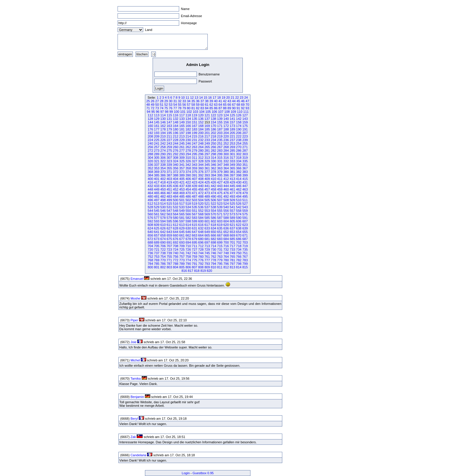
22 (237, 97)
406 (188, 179)
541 (232, 207)
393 (207, 175)
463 (245, 189)
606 (239, 221)
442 (213, 186)
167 (194, 126)
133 (182, 119)
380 (226, 172)
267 (220, 147)
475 (220, 193)
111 (246, 112)
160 (150, 126)
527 (245, 204)
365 (232, 168)
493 (232, 196)
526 (239, 204)
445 (232, 186)
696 (201, 242)
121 (207, 115)
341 (182, 165)
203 (220, 133)
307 (169, 158)
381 (232, 172)
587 (220, 218)
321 (157, 161)
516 (176, 204)
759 (194, 257)
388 (176, 175)
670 (239, 235)
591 (245, 218)
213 (182, 136)
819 (203, 271)
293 (182, 154)
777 (207, 260)
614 (188, 225)
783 (245, 260)
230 (188, 140)
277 (182, 151)
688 (150, 242)
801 (157, 267)
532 (176, 207)
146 (163, 122)
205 (232, 133)
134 (188, 119)
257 (157, 147)
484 (176, 196)
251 (220, 143)
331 (220, 161)
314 (213, 158)
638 (239, 228)
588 (226, 218)
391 (194, 175)
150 (188, 122)
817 (190, 271)
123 (220, 115)
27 (157, 101)
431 (245, 182)
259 (169, 147)
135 (194, 119)
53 (171, 105)
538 (213, 207)
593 (157, 221)
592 (150, 221)
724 (176, 249)
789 (182, 264)
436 (176, 186)
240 (150, 143)
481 (157, 196)
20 (228, 97)
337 (157, 165)
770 (163, 260)
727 (194, 249)
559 (245, 211)
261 (182, 147)
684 (226, 239)
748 (226, 253)
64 (220, 105)
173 (232, 126)
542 (239, 207)
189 (232, 129)
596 (176, 221)
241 (157, 143)
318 (239, 158)
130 (163, 119)
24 (246, 97)
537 (207, 207)
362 (213, 168)
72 (153, 108)
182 (188, 129)
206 (239, 133)
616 (201, 225)
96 (158, 112)
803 (169, 267)
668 (226, 235)
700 (226, 242)
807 (194, 267)
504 (201, 200)
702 (239, 242)
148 (176, 122)
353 (157, 168)
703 (245, 242)
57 (189, 105)
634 (213, 228)
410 (213, 179)
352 (150, 168)
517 (182, 204)
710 (188, 246)
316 (226, 158)
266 (213, 147)
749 (232, 253)
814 (239, 267)
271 (245, 147)
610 (163, 225)
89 (229, 108)
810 (213, 267)
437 (182, 186)
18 (219, 97)
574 (239, 214)
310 (188, 158)
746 (213, 253)
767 (245, 257)
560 (150, 214)
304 (150, 158)
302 (239, 154)
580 (176, 218)
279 (194, 151)
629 (182, 228)
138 (213, 119)
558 (239, 211)
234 (213, 140)
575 (245, 214)
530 (163, 207)
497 (157, 200)
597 (182, 221)
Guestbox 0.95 (203, 473)
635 (220, 228)
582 (188, 218)
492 (226, 196)
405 (182, 179)
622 (239, 225)
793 (207, 264)
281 (207, 151)
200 (201, 133)
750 (239, 253)
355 (169, 168)
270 (239, 147)
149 (182, 122)
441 (207, 186)
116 (176, 115)
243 (169, 143)
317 (232, 158)
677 (182, 239)
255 (245, 143)
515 (169, 204)
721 (157, 249)
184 (201, 129)
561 (157, 214)
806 (188, 267)
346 (213, 165)
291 (169, 154)
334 (239, 161)
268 (226, 147)
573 (232, 214)
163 (169, 126)
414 (239, 179)
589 (232, 218)
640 (150, 232)
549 (182, 211)
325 (182, 161)
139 (220, 119)
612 (176, 225)
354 (163, 168)
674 (163, 239)
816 (184, 271)
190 (239, 129)
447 (245, 186)
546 (163, 211)
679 (194, 239)
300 (226, 154)
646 (188, 232)
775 (194, 260)
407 (194, 179)
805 (182, 267)
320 (150, 161)
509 (232, 200)
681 (207, 239)
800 (150, 267)
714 (213, 246)
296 (201, 154)
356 (176, 168)
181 (182, 129)
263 (194, 147)
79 (184, 108)
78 (180, 108)
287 (245, 151)
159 (245, 122)
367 (245, 168)
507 (220, 200)
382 (239, 172)
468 (176, 193)
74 (161, 108)
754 (163, 257)
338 (163, 165)
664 (201, 235)
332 (226, 161)
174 (239, 126)
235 (220, 140)
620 (226, 225)
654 (239, 232)
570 (213, 214)
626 (163, 228)
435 (169, 186)
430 (239, 182)
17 (214, 97)
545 (157, 211)
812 (226, 267)
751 (245, 253)
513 (157, 204)
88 (225, 108)
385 (157, 175)
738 (163, 253)
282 (213, 151)
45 (238, 101)
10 (183, 97)
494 (239, 196)
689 (157, 242)
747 (220, 253)
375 (194, 172)
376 (201, 172)
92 (243, 108)
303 (245, 154)
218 (213, 136)
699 (220, 242)
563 (169, 214)
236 (226, 140)
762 (213, 257)
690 (163, 242)
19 (223, 97)
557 (232, 211)
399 (245, 175)
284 (226, 151)
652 (226, 232)
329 (207, 161)
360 (201, 168)
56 (184, 105)
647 (194, 232)
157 (232, 122)
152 (201, 122)
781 (232, 260)
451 (169, 189)
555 (220, 211)
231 (194, 140)
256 (150, 147)
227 (169, 140)
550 (188, 211)
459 (220, 189)
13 (197, 97)
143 (245, 119)
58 (193, 105)
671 (245, 235)
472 (201, 193)
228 (176, 140)
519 (194, 204)
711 (194, 246)
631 (194, 228)
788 (176, 264)
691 (169, 242)
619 (220, 225)
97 (162, 112)
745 (207, 253)
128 (150, 119)
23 (242, 97)
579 (169, 218)
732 (226, 249)
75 (166, 108)
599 (194, 221)
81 (193, 108)
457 (207, 189)
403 (169, 179)
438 (188, 186)
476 (226, 193)
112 (150, 115)
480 (150, 196)
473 (207, 193)
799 (245, 264)
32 (180, 101)
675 (169, 239)
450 (163, 189)
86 (216, 108)
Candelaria (138, 455)
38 (207, 101)
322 (163, 161)
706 (163, 246)
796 (226, 264)
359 (194, 168)
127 (245, 115)
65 (225, 105)
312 (201, 158)
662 (188, 235)
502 (188, 200)
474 (213, 193)
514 (163, 204)
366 (239, 168)
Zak (133, 437)
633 (207, 228)
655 (245, 232)
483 (169, 196)
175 (245, 126)
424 (201, 182)
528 (150, 207)
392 (201, 175)
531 (169, 207)
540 (226, 207)
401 (157, 179)
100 (176, 112)
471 (194, 193)
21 (232, 97)
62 (211, 105)
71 (148, 108)
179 (169, 129)
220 (226, 136)
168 (201, 126)
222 (239, 136)
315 (220, 158)
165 (182, 126)
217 (207, 136)
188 (226, 129)
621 (232, 225)
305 (157, 158)
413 (232, 179)
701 (232, 242)
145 (157, 122)
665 (207, 235)
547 (169, 211)
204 (226, 133)
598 (188, 221)
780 (226, 260)
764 (226, 257)
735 (245, 249)
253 (232, 143)
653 (232, 232)
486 (188, 196)
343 (194, 165)
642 (163, 232)
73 (157, 108)
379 (220, 172)
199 (194, 133)
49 (153, 105)
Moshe (135, 298)
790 (188, 264)
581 (182, 218)
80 (189, 108)
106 (214, 112)
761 (207, 257)
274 (163, 151)
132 (176, 119)
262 (188, 147)
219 (220, 136)
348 (226, 165)
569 (207, 214)
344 (201, 165)
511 (245, 200)
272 (150, 151)
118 (188, 115)
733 (232, 249)
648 (201, 232)
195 (169, 133)
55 (180, 105)
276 (176, 151)
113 (157, 115)
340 (176, 165)
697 (207, 242)
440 (201, 186)
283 (220, 151)
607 (245, 221)
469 (182, 193)
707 (169, 246)
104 (202, 112)
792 (201, 264)
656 (150, 235)
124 (226, 115)
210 (163, 136)
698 (213, 242)
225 (157, 140)
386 (163, 175)
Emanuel (137, 279)
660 (176, 235)
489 (207, 196)
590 (239, 218)
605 (232, 221)
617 (207, 225)
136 (201, 119)
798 (239, 264)
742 (188, 253)
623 (245, 225)
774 (188, 260)
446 (239, 186)
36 (198, 101)
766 (239, 257)
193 (157, 133)
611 (169, 225)
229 (182, 140)
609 (157, 225)
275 (169, 151)
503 (194, 200)
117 (182, 115)
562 (163, 214)
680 (201, 239)
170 (213, 126)
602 (213, 221)
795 (220, 264)
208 (150, 136)
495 (245, 196)
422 (188, 182)
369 (157, 172)
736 (150, 253)
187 (220, 129)
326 (188, 161)
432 (150, 186)
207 (245, 133)
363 (220, 168)
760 (201, 257)
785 (157, 264)
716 (226, 246)
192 (150, 133)
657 (157, 235)
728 (201, 249)
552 (201, 211)
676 (176, 239)
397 (232, 175)
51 (161, 105)
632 (201, 228)
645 (182, 232)
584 (201, 218)
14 (201, 97)
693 (182, 242)
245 (182, 143)
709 (182, 246)
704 (150, 246)
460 (226, 189)
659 (169, 235)
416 (150, 182)
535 (194, 207)
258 (163, 147)
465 (157, 193)
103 (195, 112)
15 (205, 97)
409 (207, 179)
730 (213, 249)
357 (182, 168)
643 (169, 232)
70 (247, 105)
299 (220, 154)
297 (207, 154)
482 (163, 196)
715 (220, 246)
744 (201, 253)
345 (207, 165)
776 (201, 260)
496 (150, 200)
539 (220, 207)
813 (232, 267)
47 (247, 101)
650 (213, 232)
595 (169, 221)
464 (150, 193)
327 (194, 161)
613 (182, 225)
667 (220, 235)
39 (211, 101)
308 (176, 158)
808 (201, 267)
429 (232, 182)
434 (163, 186)
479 (245, 193)
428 (226, 182)
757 (182, 257)
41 (220, 101)
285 (232, 151)
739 (169, 253)
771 (169, 260)
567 (194, 214)
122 (213, 115)
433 (157, 186)
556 (226, 211)
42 (225, 101)
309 (182, 158)
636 (226, 228)
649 (207, 232)
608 (150, 225)
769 (157, 260)
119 (194, 115)
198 (188, 133)
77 (175, 108)
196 (176, 133)
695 (194, 242)
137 (207, 119)
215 (194, 136)
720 (150, 249)
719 (245, 246)
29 (166, 101)
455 (194, 189)
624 (150, 228)
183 (194, 129)
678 (188, 239)
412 (226, 179)
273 (157, 151)
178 (163, 129)
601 (207, 221)
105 (208, 112)
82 (198, 108)
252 (226, 143)
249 (207, 143)
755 (169, 257)
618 (213, 225)
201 (207, 133)
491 (220, 196)
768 (150, 260)
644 (176, 232)
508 (226, 200)
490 (213, 196)
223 (245, 136)
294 (188, 154)
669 (232, 235)
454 (188, 189)
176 (150, 129)
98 (166, 112)
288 (150, 154)
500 (176, 200)
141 (232, 119)
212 (176, 136)
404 (176, 179)
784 (150, 264)
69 (243, 105)
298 (213, 154)
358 (188, 168)
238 (239, 140)
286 (239, 151)
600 (201, 221)
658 (163, 235)
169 (207, 126)
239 (245, 140)
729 (207, 249)
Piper (134, 320)
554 (213, 211)
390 (188, 175)
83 (202, 108)
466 (163, 193)
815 (245, 267)
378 (213, 172)
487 (194, 196)
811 (220, 267)
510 (239, 200)
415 (245, 179)
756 (176, 257)
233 (207, 140)
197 (182, 133)
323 (169, 161)
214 (188, 136)
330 (213, 161)
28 (161, 101)
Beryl (134, 419)
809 (207, 267)
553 (207, 211)
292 (176, 154)
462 (239, 189)
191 (245, 129)
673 (157, 239)
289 (157, 154)
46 (243, 101)
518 (188, 204)
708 (176, 246)
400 (150, 179)
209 (157, 136)
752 (150, 257)
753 (157, 257)
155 (220, 122)
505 (207, 200)
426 (213, 182)
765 (232, 257)
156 (226, 122)
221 (232, 136)
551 (194, 211)
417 (157, 182)
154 (213, 122)
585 (207, 218)
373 (182, 172)
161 (157, 126)
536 (201, 207)
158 (239, 122)
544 (150, 211)
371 (169, 172)
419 (169, 182)
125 (232, 115)
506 (213, 200)
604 (226, 221)
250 (213, 143)
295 (194, 154)
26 (153, 101)
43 (229, 101)
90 (234, 108)
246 (188, 143)
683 (220, 239)
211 (169, 136)
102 (189, 112)
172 (226, 126)
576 (150, 218)
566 (188, 214)
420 (176, 182)
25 (148, 101)
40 (216, 101)
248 (201, 143)
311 (194, 158)
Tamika (136, 379)
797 (232, 264)
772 (176, 260)
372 (176, 172)
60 (202, 105)
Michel (135, 360)
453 (182, 189)
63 (216, 105)
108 (227, 112)
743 (194, 253)
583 (194, 218)
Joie (133, 342)
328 (201, 161)
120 (201, 115)
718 (239, 246)
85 (211, 108)
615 (194, 225)
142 (239, 119)
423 (194, 182)
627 (169, 228)
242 (163, 143)
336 (150, 165)
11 (187, 97)
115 (169, 115)
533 (182, 207)
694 (188, 242)
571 (220, 214)
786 (163, 264)
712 (201, 246)
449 (157, 189)
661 (182, 235)
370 (163, 172)
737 (157, 253)
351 (245, 165)
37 (202, 101)
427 (220, 182)
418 (163, 182)
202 (213, 133)
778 (213, 260)
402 (163, 179)
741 (182, 253)
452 (176, 189)
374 (188, 172)
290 (163, 154)
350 (239, 165)
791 (194, 264)
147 (169, 122)
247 (194, 143)
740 (176, 253)
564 (176, 214)
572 (226, 214)
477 (232, 193)
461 (232, 189)
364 (226, 168)
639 (245, 228)
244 (176, 143)
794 (213, 264)
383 (245, 172)
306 (163, 158)
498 (163, 200)
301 (232, 154)
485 (182, 196)
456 (201, 189)
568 (201, 214)
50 (157, 105)
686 (239, 239)
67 (234, 105)
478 (239, 193)
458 (213, 189)
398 (239, 175)
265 (207, 147)
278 (188, 151)
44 (234, 101)
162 (163, 126)
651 (220, 232)
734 (239, 249)
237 (232, 140)
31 (175, 101)
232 (201, 140)
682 (213, 239)
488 (201, 196)
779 (220, 260)
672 (150, 239)
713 (207, 246)
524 (226, 204)
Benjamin (137, 397)
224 (150, 140)
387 (169, 175)
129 (157, 119)
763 (220, 257)
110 (240, 112)
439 (194, 186)
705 (157, 246)
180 (176, 129)
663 (194, 235)
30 (171, 101)
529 (157, 207)
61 (207, 105)
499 (169, 200)
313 (207, 158)
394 (213, 175)
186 (213, 129)
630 (188, 228)
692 (176, 242)
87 (220, 108)
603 (220, 221)
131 (169, 119)
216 (201, 136)
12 (192, 97)
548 (176, 211)
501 (182, 200)
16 (210, 97)
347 (220, 165)
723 (169, 249)
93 (247, 108)
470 (188, 193)
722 (163, 249)
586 (213, 218)
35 (193, 101)
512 (150, 204)
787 (169, 264)
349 (232, 165)
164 (176, 126)
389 (182, 175)
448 (150, 189)
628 (176, 228)
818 (197, 271)
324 (176, 161)
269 (232, 147)
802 (163, 267)
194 (163, 133)
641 (157, 232)
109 (233, 112)
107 (221, 112)
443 (220, 186)
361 (207, 168)
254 (239, 143)
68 (238, 105)
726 (188, 249)
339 (169, 165)
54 (175, 105)
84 (207, 108)
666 (213, 235)
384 (150, 175)
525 (232, 204)
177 (157, 129)
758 (188, 257)
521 (207, 204)
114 (163, 115)
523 (220, 204)
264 (201, 147)
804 (176, 267)
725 (182, 249)
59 (198, 105)
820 (209, 271)
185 (207, 129)
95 (153, 112)
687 (245, 239)
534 (188, 207)
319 (245, 158)
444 (226, 186)
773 (182, 260)
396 (226, 175)
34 (189, 101)
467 (169, 193)
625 (157, 228)
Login (186, 473)
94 (148, 112)
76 (171, 108)
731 (220, 249)
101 (183, 112)
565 (182, 214)
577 (157, 218)
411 (220, 179)
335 (245, 161)
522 (213, 204)
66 (229, 105)
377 (207, 172)
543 (245, 207)
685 (232, 239)
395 (220, 175)
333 (232, 161)
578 (163, 218)
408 (201, 179)
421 (182, 182)
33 (184, 101)
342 (188, 165)
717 (232, 246)
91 (238, 108)
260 (176, 147)
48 (148, 105)
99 (171, 112)
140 (226, 119)
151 (194, 122)
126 (239, 115)
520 (201, 204)
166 (188, 126)
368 (150, 172)
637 (232, 228)
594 (163, 221)
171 (220, 126)
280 (201, 151)
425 (207, 182)
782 (239, 260)
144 (150, 122)
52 (166, 105)
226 (163, 140)
